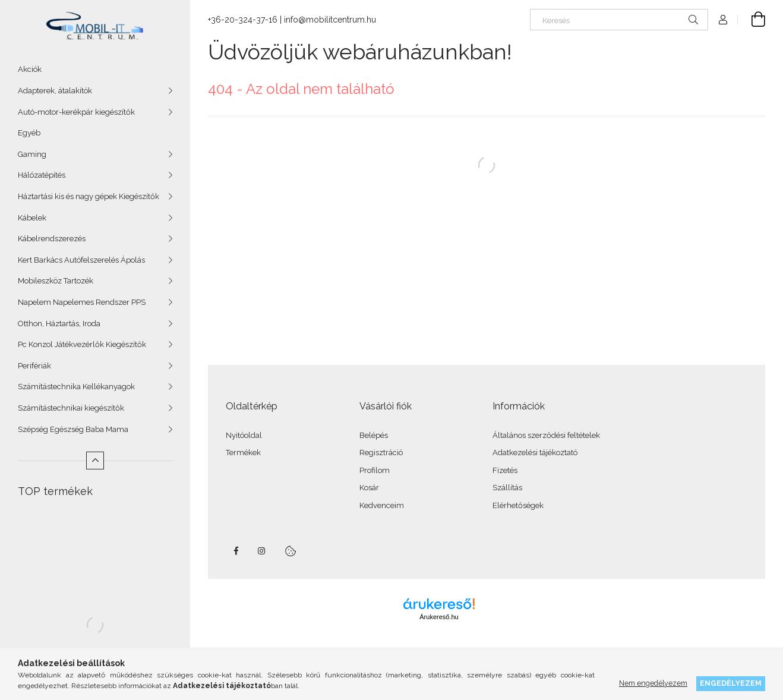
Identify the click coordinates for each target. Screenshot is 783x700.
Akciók (30, 69)
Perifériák (34, 366)
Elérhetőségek (518, 505)
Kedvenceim (382, 505)
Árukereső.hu (439, 617)
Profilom (375, 470)
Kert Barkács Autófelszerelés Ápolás (81, 260)
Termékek (243, 453)
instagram (262, 551)
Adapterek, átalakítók (55, 91)
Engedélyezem (731, 683)
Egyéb (29, 133)
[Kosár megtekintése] (752, 20)
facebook (236, 551)
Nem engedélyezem (653, 683)
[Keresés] (619, 20)
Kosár (369, 488)
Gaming (32, 154)
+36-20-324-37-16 (243, 20)
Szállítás (507, 488)
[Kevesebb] (95, 461)
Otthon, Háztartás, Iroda (59, 324)
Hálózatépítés (42, 175)
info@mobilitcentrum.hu (330, 20)
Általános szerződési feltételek (546, 435)
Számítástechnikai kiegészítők (71, 408)
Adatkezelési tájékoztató (535, 453)
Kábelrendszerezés (52, 239)
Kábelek (32, 218)
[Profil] (723, 20)
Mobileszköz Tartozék (56, 281)
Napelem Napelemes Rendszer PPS (82, 302)
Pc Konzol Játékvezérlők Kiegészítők (82, 344)
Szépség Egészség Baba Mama (73, 429)
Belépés (374, 435)
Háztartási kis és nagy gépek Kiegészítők (89, 196)
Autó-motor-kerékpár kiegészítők (76, 112)
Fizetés (505, 470)
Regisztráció (381, 453)
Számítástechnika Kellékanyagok (76, 387)
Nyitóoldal (244, 435)
